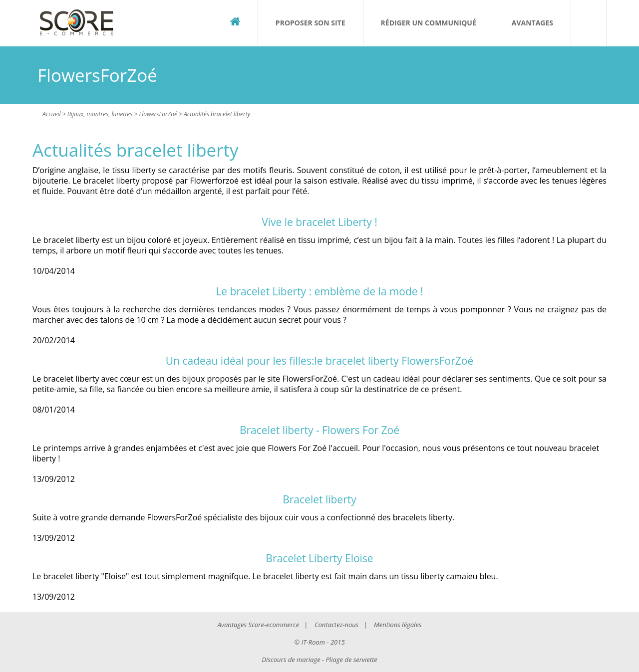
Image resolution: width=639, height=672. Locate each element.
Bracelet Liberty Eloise (319, 558)
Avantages (532, 23)
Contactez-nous (336, 625)
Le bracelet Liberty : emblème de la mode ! (319, 291)
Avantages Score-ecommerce (259, 625)
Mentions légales (398, 625)
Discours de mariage (291, 660)
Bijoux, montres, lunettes (100, 114)
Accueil (52, 114)
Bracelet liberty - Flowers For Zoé (319, 430)
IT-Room (313, 642)
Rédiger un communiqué (429, 23)
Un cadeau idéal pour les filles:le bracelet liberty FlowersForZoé (319, 361)
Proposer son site (311, 23)
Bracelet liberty (319, 499)
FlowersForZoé (158, 114)
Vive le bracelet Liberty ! (319, 222)
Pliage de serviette (352, 660)
